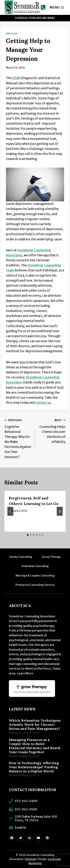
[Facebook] (12, 838)
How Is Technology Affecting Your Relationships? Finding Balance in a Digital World (34, 767)
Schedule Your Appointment (35, 18)
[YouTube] (38, 838)
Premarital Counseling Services (35, 585)
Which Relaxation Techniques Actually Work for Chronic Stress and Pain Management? (35, 725)
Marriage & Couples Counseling (35, 576)
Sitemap (31, 859)
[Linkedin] (47, 838)
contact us (43, 403)
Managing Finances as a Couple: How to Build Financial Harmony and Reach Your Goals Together (35, 746)
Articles (12, 34)
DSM (16, 78)
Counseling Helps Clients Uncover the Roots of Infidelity (52, 431)
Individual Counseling (35, 566)
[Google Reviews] (30, 838)
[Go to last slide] (10, 511)
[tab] (28, 535)
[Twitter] (21, 838)
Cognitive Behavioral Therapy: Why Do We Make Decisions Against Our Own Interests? (18, 438)
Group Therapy (51, 557)
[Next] (60, 511)
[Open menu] (57, 7)
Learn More (25, 673)
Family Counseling (21, 557)
